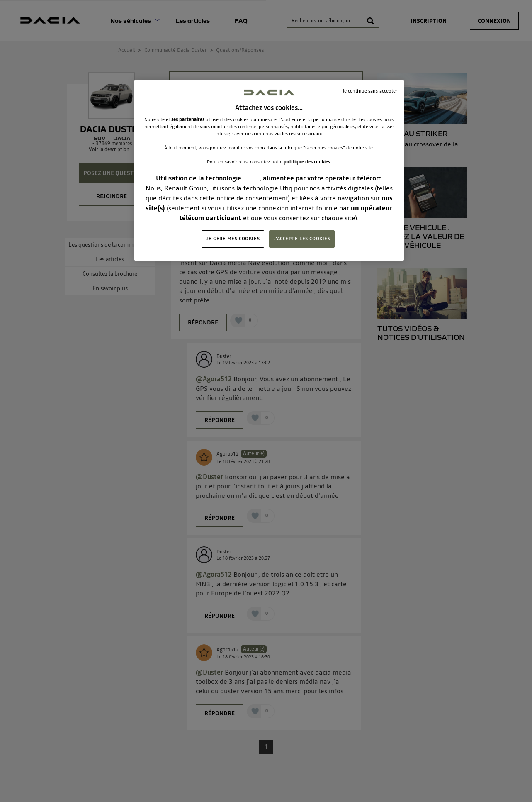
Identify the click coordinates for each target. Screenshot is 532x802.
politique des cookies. (307, 162)
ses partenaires (188, 119)
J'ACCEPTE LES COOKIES (302, 239)
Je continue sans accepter (370, 91)
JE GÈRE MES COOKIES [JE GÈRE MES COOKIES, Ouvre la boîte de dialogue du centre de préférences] (233, 239)
